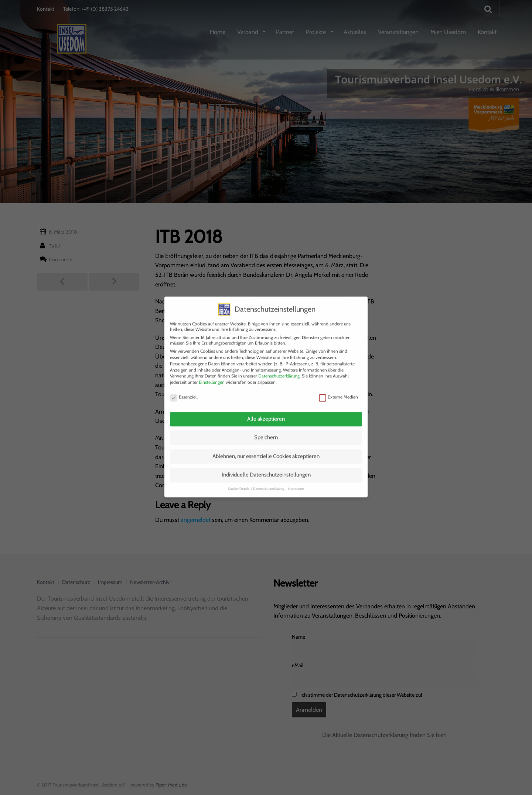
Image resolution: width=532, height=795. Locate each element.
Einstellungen (212, 375)
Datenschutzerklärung (279, 369)
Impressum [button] (296, 481)
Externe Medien (338, 389)
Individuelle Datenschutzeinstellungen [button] (266, 468)
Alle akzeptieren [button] (266, 411)
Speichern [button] (266, 430)
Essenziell (184, 389)
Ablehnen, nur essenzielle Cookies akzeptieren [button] (266, 449)
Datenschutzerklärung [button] (269, 481)
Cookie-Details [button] (239, 481)
